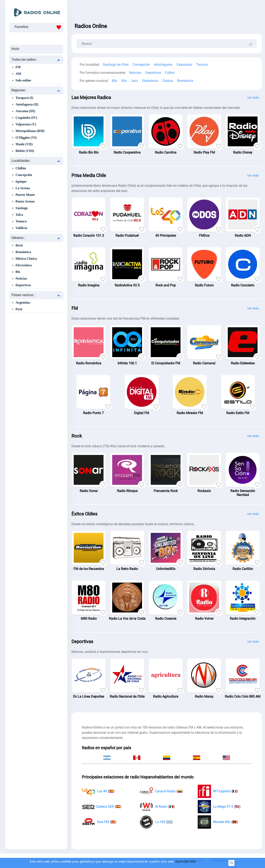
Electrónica (24, 265)
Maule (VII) (24, 144)
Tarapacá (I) (24, 98)
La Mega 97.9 (219, 807)
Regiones (19, 90)
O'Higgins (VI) (26, 138)
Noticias (21, 278)
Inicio (15, 49)
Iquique (21, 181)
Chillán (21, 168)
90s (124, 81)
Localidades (21, 161)
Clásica (168, 81)
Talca (19, 215)
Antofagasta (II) (27, 104)
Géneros (18, 238)
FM (18, 67)
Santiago (22, 208)
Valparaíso (184, 65)
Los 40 (98, 791)
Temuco (21, 221)
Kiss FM (99, 822)
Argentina (23, 302)
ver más (253, 98)
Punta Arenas (25, 201)
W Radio (157, 807)
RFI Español (218, 791)
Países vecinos (23, 295)
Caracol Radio (161, 791)
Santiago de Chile (116, 65)
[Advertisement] (167, 10)
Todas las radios (24, 60)
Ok (231, 863)
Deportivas (23, 285)
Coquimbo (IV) (26, 118)
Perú (19, 309)
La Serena (23, 188)
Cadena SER (102, 807)
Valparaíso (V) (26, 124)
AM (18, 74)
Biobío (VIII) (25, 151)
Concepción (24, 175)
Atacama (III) (25, 111)
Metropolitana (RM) (30, 131)
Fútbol (170, 73)
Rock (19, 245)
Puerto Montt (25, 195)
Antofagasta (163, 65)
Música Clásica (26, 259)
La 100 (156, 822)
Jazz (134, 81)
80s (18, 272)
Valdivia (21, 228)
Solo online (23, 80)
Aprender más (185, 861)
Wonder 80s (218, 822)
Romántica (23, 252)
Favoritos (39, 27)
